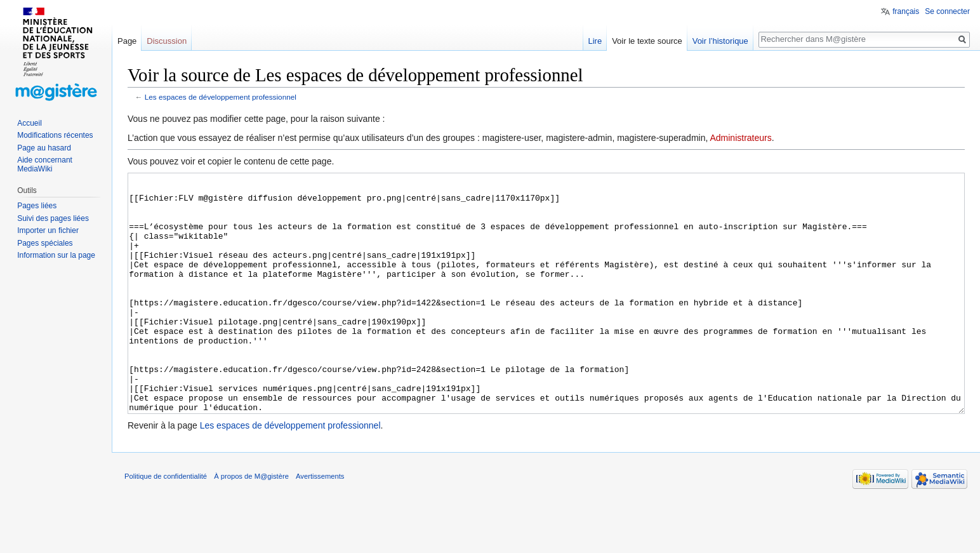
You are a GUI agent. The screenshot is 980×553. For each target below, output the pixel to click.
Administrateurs (740, 138)
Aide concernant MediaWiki (45, 164)
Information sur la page (56, 255)
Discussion (167, 41)
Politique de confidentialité (166, 524)
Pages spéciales (45, 243)
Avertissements (320, 524)
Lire (595, 41)
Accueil (30, 123)
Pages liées (37, 206)
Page (127, 41)
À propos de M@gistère (251, 524)
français (906, 11)
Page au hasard (44, 148)
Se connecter (947, 11)
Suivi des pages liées (53, 218)
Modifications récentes (55, 135)
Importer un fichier (48, 230)
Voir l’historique (720, 41)
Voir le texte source (647, 41)
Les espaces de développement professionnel (221, 97)
